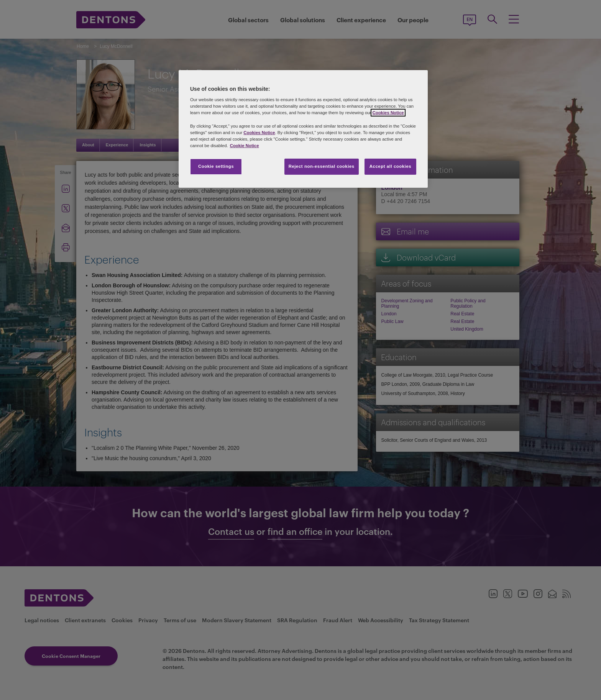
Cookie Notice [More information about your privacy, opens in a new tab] (245, 146)
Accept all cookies (391, 166)
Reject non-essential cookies (322, 166)
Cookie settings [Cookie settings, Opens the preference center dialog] (216, 166)
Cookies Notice (388, 113)
